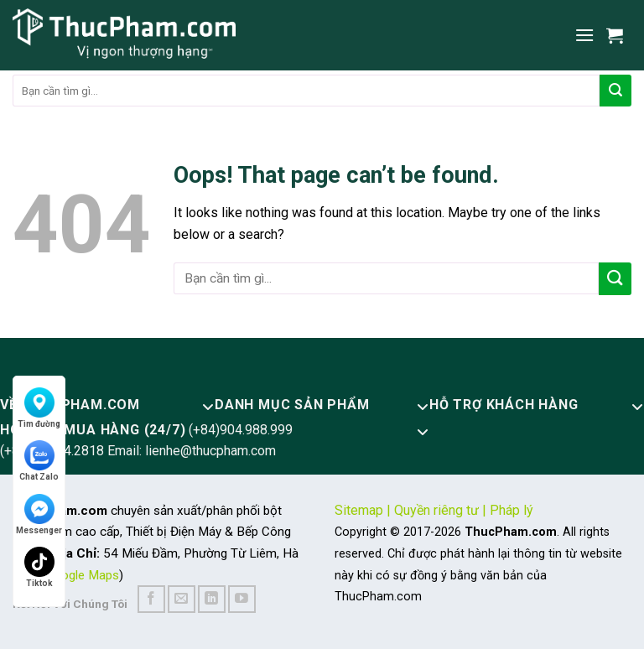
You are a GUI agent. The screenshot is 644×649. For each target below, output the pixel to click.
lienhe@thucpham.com (210, 451)
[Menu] (584, 35)
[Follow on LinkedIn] (212, 599)
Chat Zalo (39, 461)
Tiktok (39, 567)
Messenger (39, 514)
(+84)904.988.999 (241, 430)
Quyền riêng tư (436, 510)
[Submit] (615, 91)
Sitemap (359, 510)
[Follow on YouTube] (242, 599)
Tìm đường (39, 408)
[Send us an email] (182, 599)
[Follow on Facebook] (151, 599)
